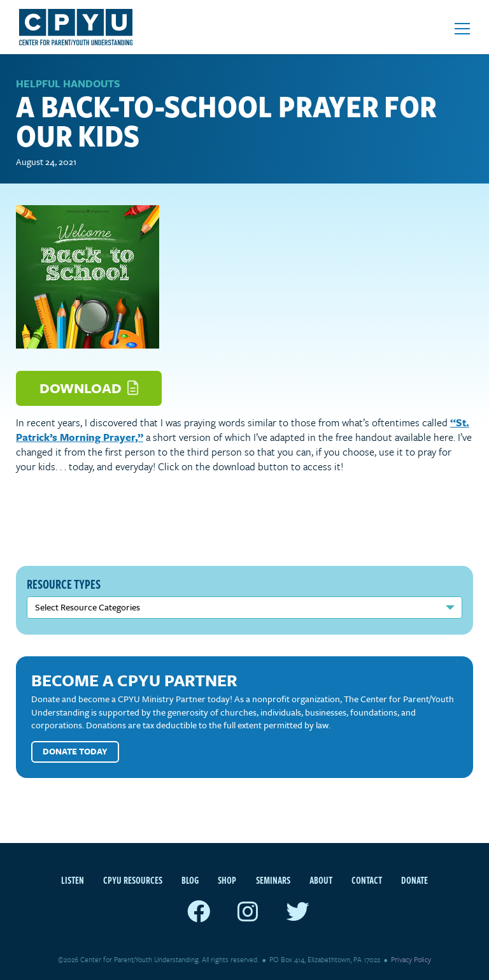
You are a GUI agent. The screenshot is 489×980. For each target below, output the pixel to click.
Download (89, 388)
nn (244, 608)
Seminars (273, 880)
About (321, 880)
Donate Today (75, 751)
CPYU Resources (133, 880)
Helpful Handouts (68, 83)
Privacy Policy (411, 959)
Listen (73, 880)
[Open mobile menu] (462, 29)
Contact (367, 880)
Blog (190, 880)
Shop (227, 880)
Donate (415, 880)
